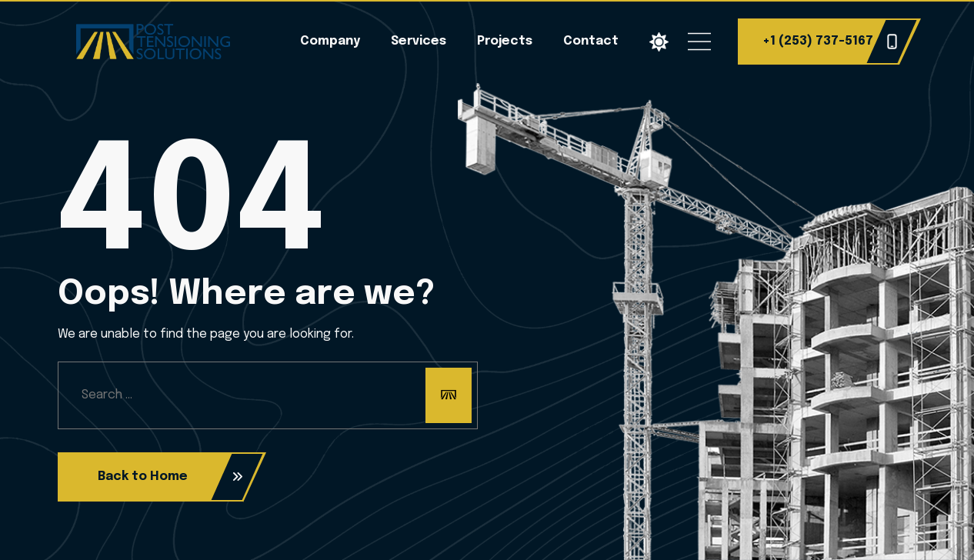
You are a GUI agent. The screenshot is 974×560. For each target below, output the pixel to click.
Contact (591, 41)
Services (419, 41)
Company (330, 41)
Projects (505, 41)
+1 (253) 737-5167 (830, 42)
